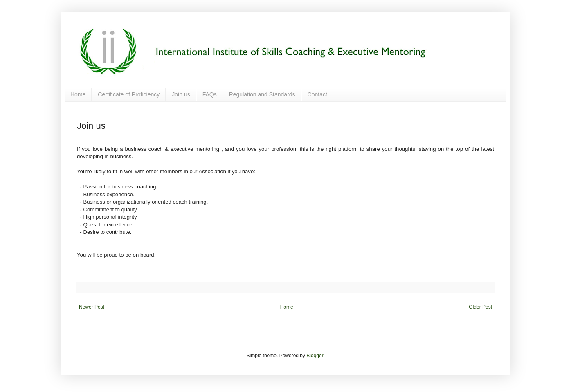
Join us (181, 94)
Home (78, 94)
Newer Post (92, 307)
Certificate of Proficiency (129, 94)
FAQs (210, 94)
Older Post (480, 307)
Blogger (315, 356)
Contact (317, 94)
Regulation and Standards (262, 94)
